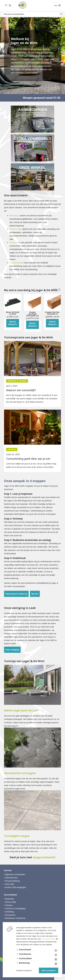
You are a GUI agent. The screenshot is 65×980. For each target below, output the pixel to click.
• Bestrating (9, 899)
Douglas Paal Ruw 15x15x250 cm (52, 313)
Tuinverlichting (16, 263)
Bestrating (14, 216)
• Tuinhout (8, 905)
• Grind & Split (10, 902)
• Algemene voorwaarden (15, 874)
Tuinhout (13, 242)
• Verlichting (9, 912)
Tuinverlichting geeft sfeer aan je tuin (28, 459)
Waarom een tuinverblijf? (21, 390)
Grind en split (15, 229)
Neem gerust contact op (16, 594)
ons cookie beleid (48, 939)
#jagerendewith (44, 857)
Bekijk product (13, 323)
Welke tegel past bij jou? (21, 710)
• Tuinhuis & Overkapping (15, 908)
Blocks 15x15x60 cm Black (13, 313)
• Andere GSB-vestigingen (15, 887)
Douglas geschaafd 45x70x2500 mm (32, 314)
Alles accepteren (49, 971)
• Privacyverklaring (12, 881)
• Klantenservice (11, 878)
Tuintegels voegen (17, 836)
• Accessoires (10, 915)
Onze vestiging (12, 650)
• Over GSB (9, 884)
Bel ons (35, 594)
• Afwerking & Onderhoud (15, 918)
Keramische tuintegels (20, 773)
